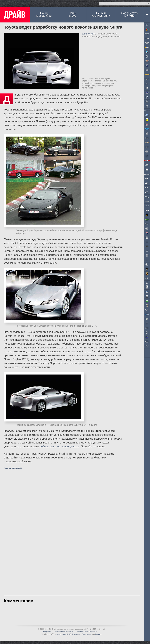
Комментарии (13, 468)
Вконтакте (76, 634)
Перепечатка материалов (87, 632)
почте (59, 634)
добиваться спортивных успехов (60, 447)
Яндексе (99, 634)
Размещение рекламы (64, 632)
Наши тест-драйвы (44, 14)
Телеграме (86, 634)
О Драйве (47, 632)
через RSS (67, 634)
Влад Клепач (89, 34)
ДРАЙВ (15, 15)
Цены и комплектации (101, 14)
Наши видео (72, 14)
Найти (148, 4)
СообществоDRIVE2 (129, 14)
